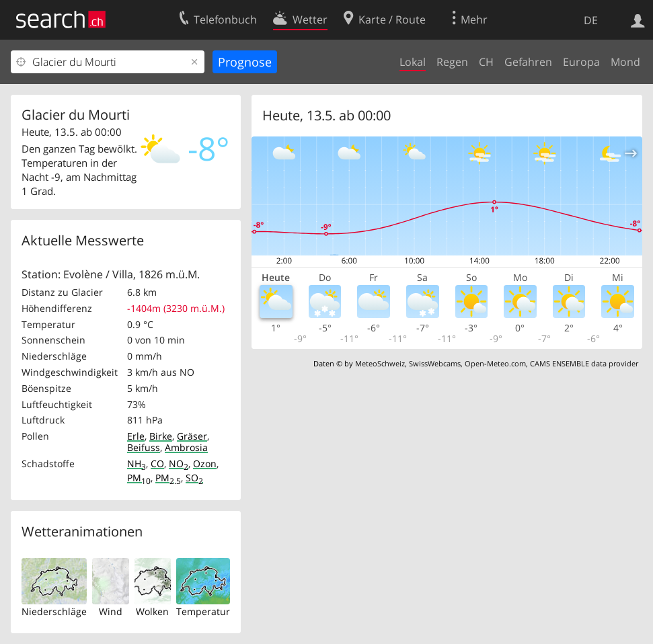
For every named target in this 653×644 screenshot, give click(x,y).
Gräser (192, 436)
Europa (581, 62)
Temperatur (203, 611)
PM (139, 478)
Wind (111, 611)
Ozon (205, 464)
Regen (452, 62)
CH (486, 62)
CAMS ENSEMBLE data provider (584, 363)
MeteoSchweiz (380, 363)
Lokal (413, 62)
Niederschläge (54, 611)
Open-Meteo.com (495, 363)
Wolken (152, 611)
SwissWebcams (435, 363)
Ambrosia (186, 447)
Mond (625, 62)
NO (179, 464)
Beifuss (144, 447)
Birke (161, 436)
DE (591, 20)
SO (194, 478)
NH (137, 464)
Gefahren (528, 62)
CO (157, 464)
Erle (136, 436)
